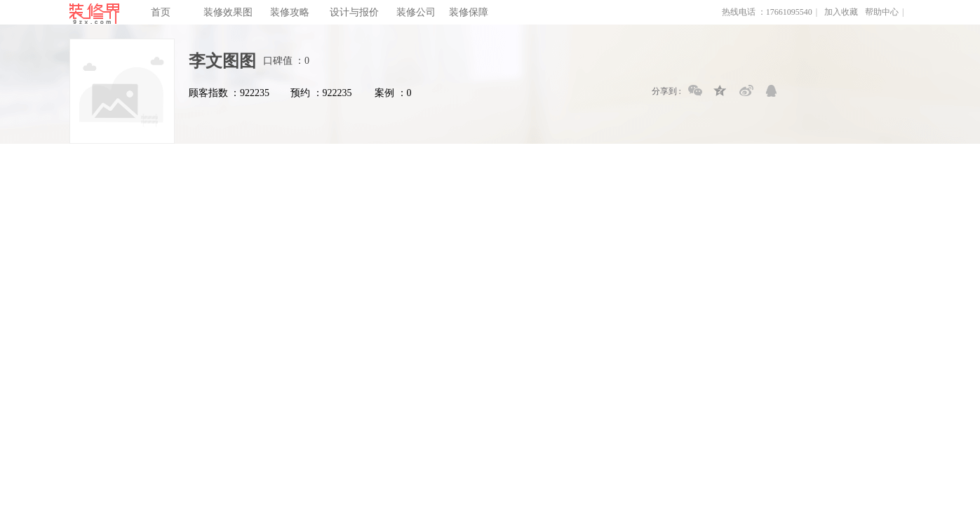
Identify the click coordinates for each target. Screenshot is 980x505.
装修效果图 (228, 12)
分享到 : (666, 91)
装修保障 (469, 12)
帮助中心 (882, 12)
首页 (161, 12)
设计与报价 (354, 12)
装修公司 (416, 12)
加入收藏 (841, 12)
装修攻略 (290, 12)
